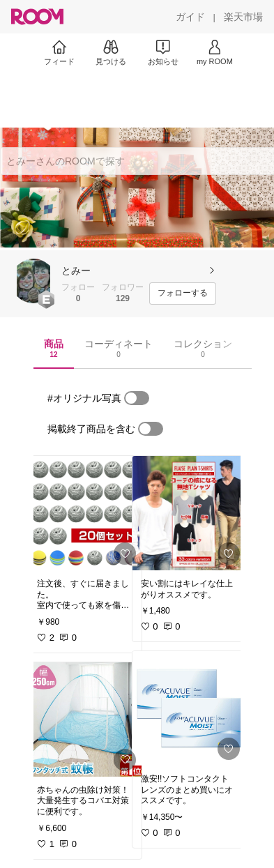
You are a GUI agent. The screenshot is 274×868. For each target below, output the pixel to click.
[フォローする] (183, 294)
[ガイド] (190, 17)
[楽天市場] (243, 17)
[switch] (137, 398)
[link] (85, 513)
